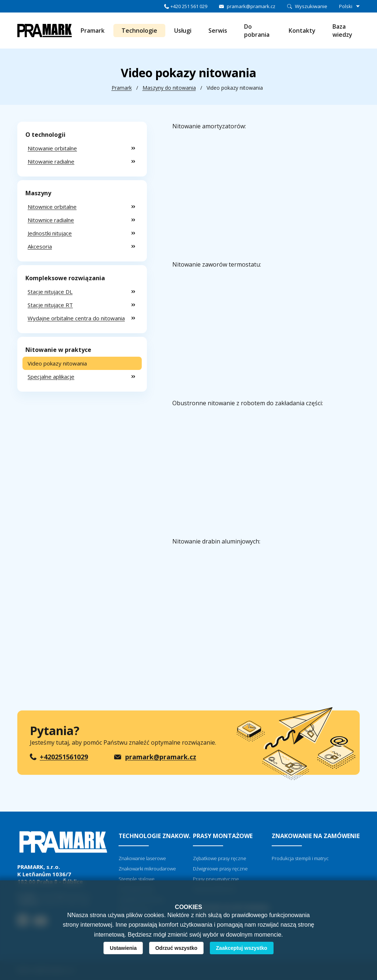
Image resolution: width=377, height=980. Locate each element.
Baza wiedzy (342, 31)
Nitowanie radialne (51, 161)
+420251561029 (64, 757)
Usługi (183, 31)
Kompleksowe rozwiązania (65, 278)
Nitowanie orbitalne (52, 148)
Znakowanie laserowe (142, 858)
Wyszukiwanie (311, 6)
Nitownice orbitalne (52, 207)
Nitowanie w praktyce (58, 350)
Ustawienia (123, 948)
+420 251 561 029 (189, 6)
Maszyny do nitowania (169, 88)
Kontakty (302, 31)
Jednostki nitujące (50, 233)
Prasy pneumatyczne (216, 879)
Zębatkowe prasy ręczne (220, 858)
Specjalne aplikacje (51, 377)
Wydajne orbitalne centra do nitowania (76, 318)
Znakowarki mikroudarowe (147, 869)
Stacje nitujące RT (50, 305)
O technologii (45, 135)
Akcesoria (40, 246)
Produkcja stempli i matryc (300, 858)
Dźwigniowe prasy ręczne (220, 869)
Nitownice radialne (51, 220)
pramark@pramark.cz (251, 6)
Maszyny (38, 193)
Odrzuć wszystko (176, 948)
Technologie (139, 31)
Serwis (218, 31)
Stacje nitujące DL (50, 292)
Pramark (93, 31)
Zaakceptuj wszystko (242, 948)
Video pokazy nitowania (57, 363)
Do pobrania (257, 31)
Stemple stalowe (137, 879)
